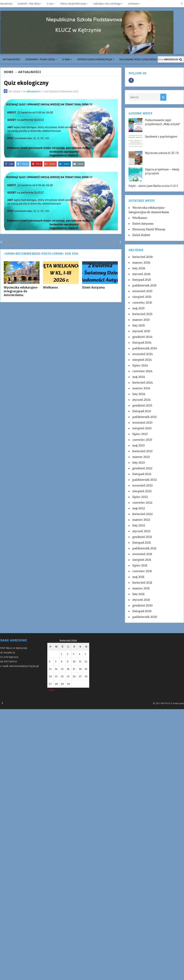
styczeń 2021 (141, 600)
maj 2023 (139, 445)
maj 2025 (139, 308)
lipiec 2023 (140, 434)
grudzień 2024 (142, 337)
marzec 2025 (141, 320)
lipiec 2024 (140, 365)
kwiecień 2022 (143, 514)
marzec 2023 (141, 457)
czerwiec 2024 (142, 371)
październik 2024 (145, 348)
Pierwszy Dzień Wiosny (149, 229)
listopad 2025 (142, 280)
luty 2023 (139, 463)
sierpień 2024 (142, 360)
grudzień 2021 (142, 537)
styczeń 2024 (141, 400)
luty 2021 (138, 594)
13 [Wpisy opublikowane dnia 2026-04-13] (50, 669)
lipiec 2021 (140, 565)
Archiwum (133, 4)
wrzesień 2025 (142, 291)
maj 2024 (139, 377)
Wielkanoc (51, 287)
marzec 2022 (141, 520)
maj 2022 (139, 508)
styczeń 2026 (141, 274)
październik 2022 (145, 480)
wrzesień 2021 (142, 554)
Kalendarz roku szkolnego (107, 4)
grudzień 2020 (143, 605)
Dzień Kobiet (141, 235)
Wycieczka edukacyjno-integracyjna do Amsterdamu (21, 291)
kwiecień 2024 (143, 383)
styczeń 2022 (141, 531)
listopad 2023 (142, 411)
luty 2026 (139, 268)
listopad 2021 (142, 543)
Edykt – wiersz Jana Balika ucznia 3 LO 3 (153, 186)
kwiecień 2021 (142, 583)
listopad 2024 (142, 343)
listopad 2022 (142, 474)
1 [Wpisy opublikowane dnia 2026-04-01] (61, 654)
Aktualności (6, 4)
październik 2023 (144, 417)
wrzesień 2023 (142, 423)
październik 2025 (144, 285)
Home (9, 72)
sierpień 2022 (142, 491)
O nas (50, 4)
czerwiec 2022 (142, 503)
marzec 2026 (141, 263)
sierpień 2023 (142, 428)
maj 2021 (138, 577)
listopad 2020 (142, 611)
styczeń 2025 (141, 331)
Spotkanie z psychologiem (161, 137)
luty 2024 (139, 394)
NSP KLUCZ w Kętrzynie (172, 703)
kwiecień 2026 (143, 257)
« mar (51, 690)
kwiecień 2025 (142, 314)
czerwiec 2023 (142, 440)
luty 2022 (139, 525)
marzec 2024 (141, 388)
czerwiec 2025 (142, 303)
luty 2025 (139, 325)
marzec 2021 (141, 588)
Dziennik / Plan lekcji (29, 4)
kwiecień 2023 (142, 451)
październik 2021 (144, 548)
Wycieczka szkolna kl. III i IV (162, 153)
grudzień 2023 (142, 405)
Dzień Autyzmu (93, 287)
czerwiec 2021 (142, 571)
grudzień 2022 (142, 468)
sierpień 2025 (142, 297)
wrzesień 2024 (143, 354)
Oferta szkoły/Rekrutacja (73, 4)
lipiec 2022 (140, 497)
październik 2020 (145, 617)
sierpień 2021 (142, 560)
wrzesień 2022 (143, 485)
